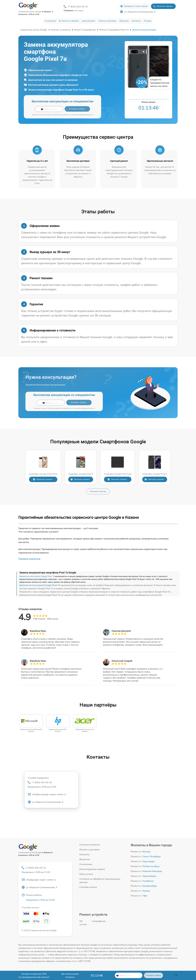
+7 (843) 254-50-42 (78, 7)
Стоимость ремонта (90, 845)
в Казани (48, 12)
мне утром (74, 10)
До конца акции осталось (70, 975)
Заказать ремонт (43, 479)
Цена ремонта (89, 21)
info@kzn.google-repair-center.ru (47, 794)
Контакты (136, 21)
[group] (31, 724)
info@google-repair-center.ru (39, 880)
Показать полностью (29, 559)
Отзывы (148, 21)
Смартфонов (99, 921)
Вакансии (124, 21)
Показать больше (98, 491)
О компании (50, 21)
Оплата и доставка (107, 21)
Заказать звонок (163, 6)
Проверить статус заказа (134, 6)
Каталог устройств (70, 21)
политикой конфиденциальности (82, 115)
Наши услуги (86, 874)
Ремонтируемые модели (92, 869)
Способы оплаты (88, 887)
